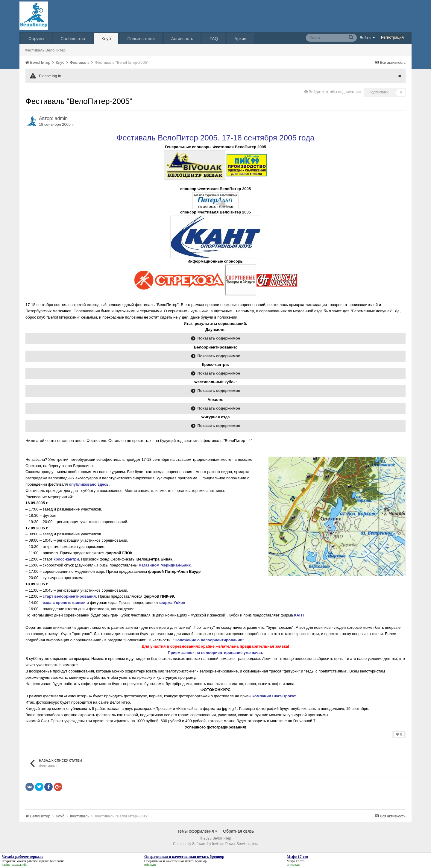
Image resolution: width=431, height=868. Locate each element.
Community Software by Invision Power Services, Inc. (215, 844)
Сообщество (73, 39)
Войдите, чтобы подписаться (335, 92)
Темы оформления (197, 831)
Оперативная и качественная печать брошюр (175, 861)
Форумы (36, 39)
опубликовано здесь (89, 484)
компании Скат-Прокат (274, 696)
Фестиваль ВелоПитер (45, 50)
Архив (240, 39)
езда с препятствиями (64, 603)
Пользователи (141, 39)
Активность (182, 39)
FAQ (214, 39)
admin (61, 118)
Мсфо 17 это (296, 861)
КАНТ (300, 615)
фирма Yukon (173, 603)
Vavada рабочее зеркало (33, 861)
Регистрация (392, 37)
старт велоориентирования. (70, 596)
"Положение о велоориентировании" (208, 640)
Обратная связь (238, 831)
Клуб (106, 39)
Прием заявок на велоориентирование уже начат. (216, 653)
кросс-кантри (66, 559)
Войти (368, 37)
